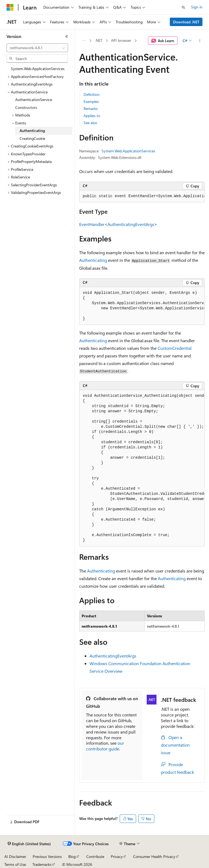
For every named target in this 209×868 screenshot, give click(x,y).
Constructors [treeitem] (26, 107)
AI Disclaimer (15, 856)
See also (90, 123)
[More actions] (200, 41)
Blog (72, 856)
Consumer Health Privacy (154, 856)
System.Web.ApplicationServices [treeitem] (38, 69)
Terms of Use (15, 864)
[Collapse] (67, 36)
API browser (121, 40)
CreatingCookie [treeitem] (32, 138)
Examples (91, 101)
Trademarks (42, 864)
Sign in (197, 7)
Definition (92, 94)
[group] (142, 196)
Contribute (95, 856)
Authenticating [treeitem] (32, 130)
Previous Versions (47, 856)
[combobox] (37, 48)
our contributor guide (105, 746)
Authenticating (93, 260)
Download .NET (186, 22)
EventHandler (92, 224)
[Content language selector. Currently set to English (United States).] (29, 844)
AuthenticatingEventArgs (131, 224)
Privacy (117, 856)
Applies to (92, 116)
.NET (99, 40)
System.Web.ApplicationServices (128, 151)
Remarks (91, 108)
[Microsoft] (10, 7)
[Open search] (183, 7)
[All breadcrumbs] (84, 41)
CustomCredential (175, 348)
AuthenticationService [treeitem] (34, 100)
